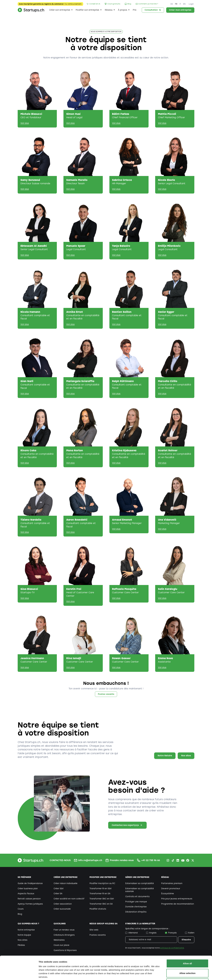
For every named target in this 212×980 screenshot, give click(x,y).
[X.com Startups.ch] (193, 860)
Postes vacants (106, 694)
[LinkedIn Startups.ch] (178, 860)
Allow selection (187, 951)
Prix (135, 10)
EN (184, 4)
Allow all (187, 941)
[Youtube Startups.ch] (183, 860)
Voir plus (25, 123)
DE (172, 4)
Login (191, 4)
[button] (61, 10)
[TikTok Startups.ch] (173, 860)
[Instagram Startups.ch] (168, 860)
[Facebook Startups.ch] (188, 860)
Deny (187, 961)
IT (180, 4)
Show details (155, 974)
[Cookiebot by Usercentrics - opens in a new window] (19, 974)
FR (176, 4)
